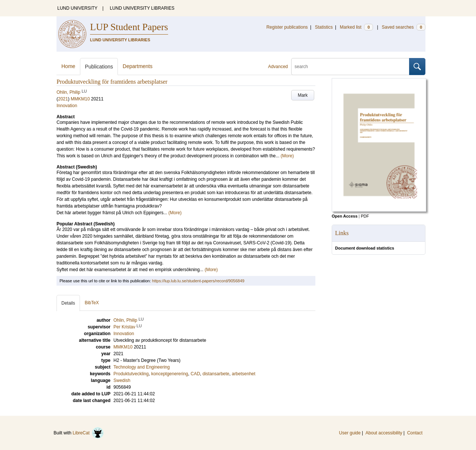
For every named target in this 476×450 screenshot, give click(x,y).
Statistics (324, 27)
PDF (365, 216)
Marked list (356, 27)
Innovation (67, 106)
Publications (99, 67)
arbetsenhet (243, 374)
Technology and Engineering (141, 367)
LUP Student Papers (129, 27)
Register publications (287, 27)
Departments (138, 66)
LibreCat (88, 433)
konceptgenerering (169, 374)
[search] (350, 67)
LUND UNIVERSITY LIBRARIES (142, 8)
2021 (63, 99)
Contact (415, 433)
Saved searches (403, 27)
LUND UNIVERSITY (77, 8)
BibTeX (92, 303)
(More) (287, 156)
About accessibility (384, 433)
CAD (195, 374)
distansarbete (216, 374)
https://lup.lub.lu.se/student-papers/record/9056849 (198, 281)
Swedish (122, 380)
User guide (350, 433)
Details (68, 303)
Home (68, 66)
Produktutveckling (131, 374)
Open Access (345, 216)
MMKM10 (80, 99)
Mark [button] (303, 95)
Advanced (278, 67)
